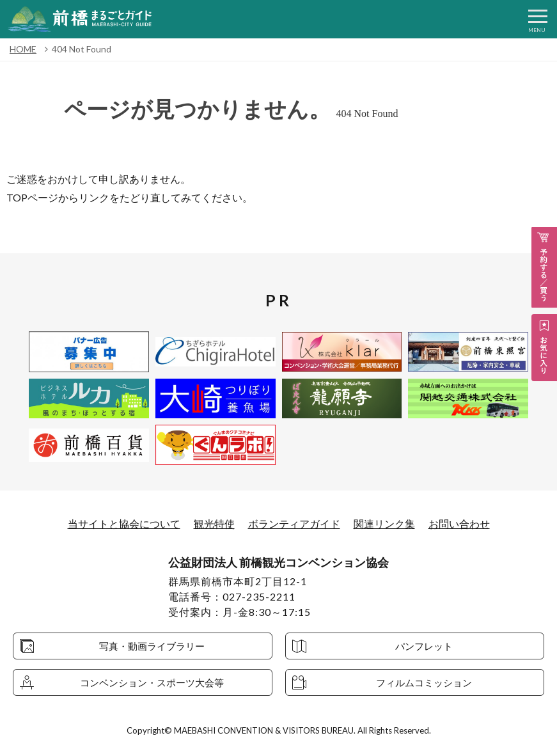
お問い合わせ (459, 524)
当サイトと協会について (124, 524)
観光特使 (214, 524)
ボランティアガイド (294, 524)
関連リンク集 (384, 524)
